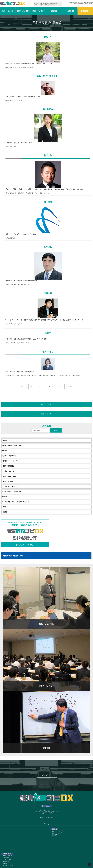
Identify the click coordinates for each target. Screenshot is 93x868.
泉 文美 (48, 202)
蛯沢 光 (48, 37)
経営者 (5, 451)
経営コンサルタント (10, 481)
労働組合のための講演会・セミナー (14, 556)
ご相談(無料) (6, 858)
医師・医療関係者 (9, 466)
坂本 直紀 (48, 247)
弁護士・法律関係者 (10, 456)
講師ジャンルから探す (47, 405)
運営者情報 (6, 862)
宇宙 (5, 507)
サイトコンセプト (7, 856)
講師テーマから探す (58, 833)
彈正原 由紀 (48, 109)
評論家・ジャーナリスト (11, 461)
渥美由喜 (48, 293)
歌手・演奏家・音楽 (10, 476)
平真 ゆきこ (48, 352)
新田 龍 (48, 156)
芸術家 (5, 512)
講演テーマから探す (47, 414)
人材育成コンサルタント (11, 486)
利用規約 (5, 863)
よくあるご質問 (7, 860)
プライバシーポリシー (9, 865)
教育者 (5, 440)
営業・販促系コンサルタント (12, 492)
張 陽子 (48, 333)
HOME (47, 824)
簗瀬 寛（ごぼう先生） (48, 76)
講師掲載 (55, 835)
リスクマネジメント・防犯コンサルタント (16, 502)
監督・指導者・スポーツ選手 (12, 446)
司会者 (5, 497)
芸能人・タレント (9, 471)
